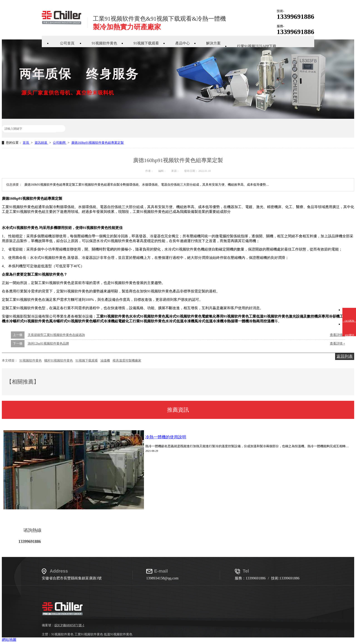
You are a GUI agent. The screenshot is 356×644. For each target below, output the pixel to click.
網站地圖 (9, 640)
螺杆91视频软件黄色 (59, 361)
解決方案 (213, 43)
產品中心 (183, 43)
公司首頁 (67, 43)
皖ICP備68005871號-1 (69, 625)
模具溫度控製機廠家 (127, 361)
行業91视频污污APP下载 (257, 46)
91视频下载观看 (146, 43)
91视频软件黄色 (104, 43)
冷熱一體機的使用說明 (166, 437)
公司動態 (60, 143)
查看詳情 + (337, 344)
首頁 (26, 143)
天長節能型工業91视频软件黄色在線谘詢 (56, 335)
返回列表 (345, 356)
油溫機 (105, 361)
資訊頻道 (41, 143)
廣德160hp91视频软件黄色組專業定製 (98, 143)
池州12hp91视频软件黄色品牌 (48, 344)
